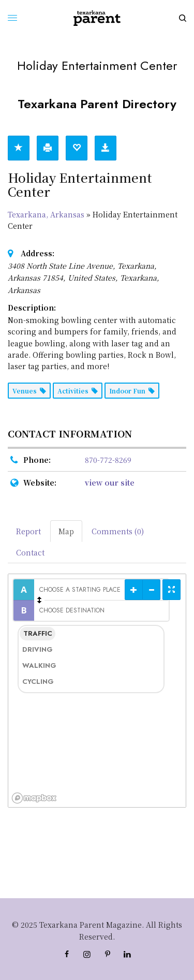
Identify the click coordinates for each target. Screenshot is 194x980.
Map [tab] (66, 531)
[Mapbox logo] (34, 798)
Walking (39, 665)
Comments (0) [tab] (118, 531)
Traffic (38, 633)
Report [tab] (28, 531)
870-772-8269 (108, 460)
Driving (38, 649)
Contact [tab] (30, 552)
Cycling (38, 682)
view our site (110, 482)
